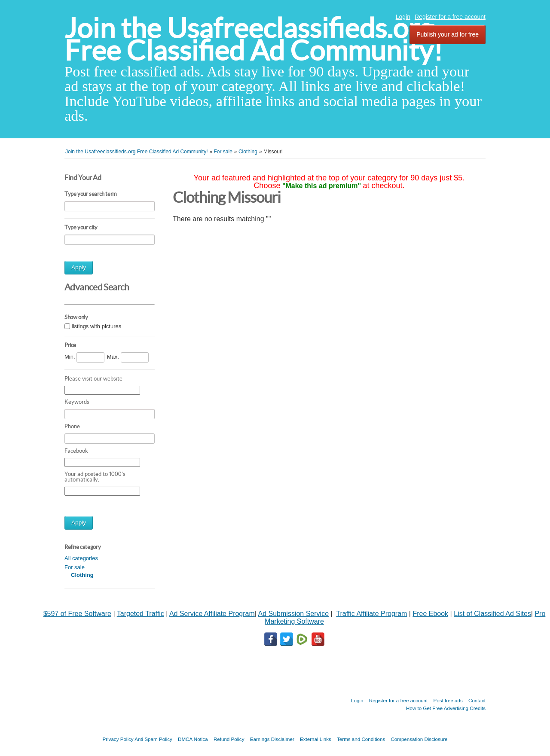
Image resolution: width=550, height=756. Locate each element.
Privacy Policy (118, 739)
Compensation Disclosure (419, 739)
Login (403, 17)
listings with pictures (97, 326)
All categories (81, 558)
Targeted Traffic (141, 614)
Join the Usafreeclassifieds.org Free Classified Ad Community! (254, 39)
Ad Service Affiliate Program (212, 614)
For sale (75, 567)
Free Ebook (430, 614)
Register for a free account (450, 17)
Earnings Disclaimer (272, 739)
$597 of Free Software (77, 614)
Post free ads (448, 700)
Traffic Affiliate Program (371, 614)
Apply (79, 267)
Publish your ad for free (448, 34)
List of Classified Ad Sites (492, 614)
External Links (316, 739)
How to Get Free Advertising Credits (446, 708)
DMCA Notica (193, 739)
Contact (477, 700)
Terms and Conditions (361, 739)
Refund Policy (229, 739)
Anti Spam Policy (153, 739)
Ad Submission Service (294, 614)
